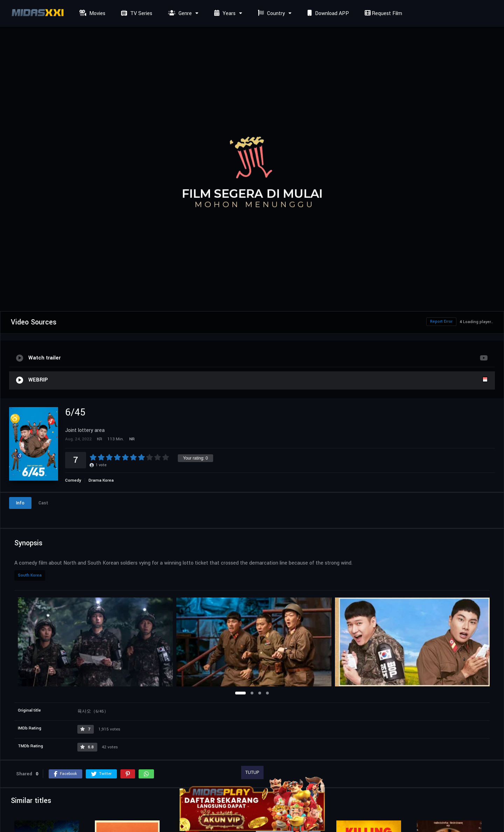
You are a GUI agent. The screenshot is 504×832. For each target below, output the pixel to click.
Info (20, 503)
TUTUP (252, 772)
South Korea (30, 575)
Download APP (327, 13)
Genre (179, 13)
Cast (43, 503)
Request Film (383, 13)
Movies (92, 13)
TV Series (136, 13)
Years (224, 13)
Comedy (73, 480)
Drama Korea (101, 480)
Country (271, 13)
